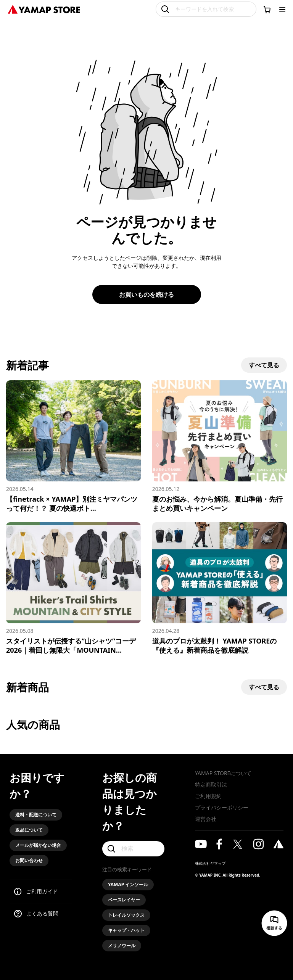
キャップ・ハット (126, 930)
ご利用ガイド (42, 891)
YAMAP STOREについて (223, 773)
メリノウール (122, 945)
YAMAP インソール (128, 884)
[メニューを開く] (282, 10)
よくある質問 (42, 913)
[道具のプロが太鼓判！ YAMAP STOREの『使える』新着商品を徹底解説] (220, 588)
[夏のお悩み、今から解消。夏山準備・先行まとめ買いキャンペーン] (220, 447)
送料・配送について (36, 815)
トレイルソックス (126, 915)
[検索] (133, 849)
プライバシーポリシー (222, 807)
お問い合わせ (29, 860)
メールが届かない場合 (38, 845)
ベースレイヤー (124, 900)
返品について (29, 830)
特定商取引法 (211, 784)
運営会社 (206, 819)
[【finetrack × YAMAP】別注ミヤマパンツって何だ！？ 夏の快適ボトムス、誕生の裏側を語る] (73, 447)
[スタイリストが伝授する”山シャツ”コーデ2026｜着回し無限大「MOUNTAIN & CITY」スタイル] (73, 588)
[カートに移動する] (267, 10)
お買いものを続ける (146, 294)
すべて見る (264, 365)
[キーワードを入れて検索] (206, 9)
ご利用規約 (208, 796)
